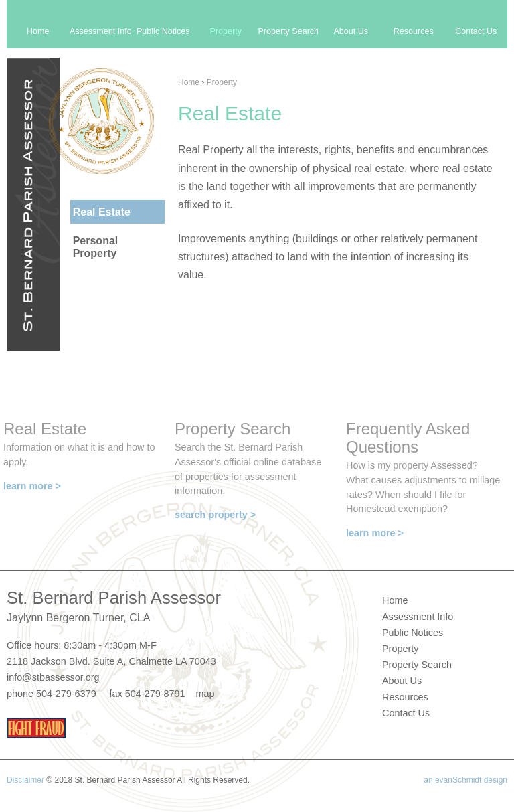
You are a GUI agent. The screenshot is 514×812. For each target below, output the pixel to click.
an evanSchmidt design (465, 780)
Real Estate (102, 212)
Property (222, 82)
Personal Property (96, 247)
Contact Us (476, 31)
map (205, 694)
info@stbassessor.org (53, 677)
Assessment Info (101, 31)
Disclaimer (25, 780)
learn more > (32, 486)
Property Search (288, 31)
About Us (351, 31)
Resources (414, 31)
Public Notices (163, 31)
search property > (215, 515)
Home (189, 82)
